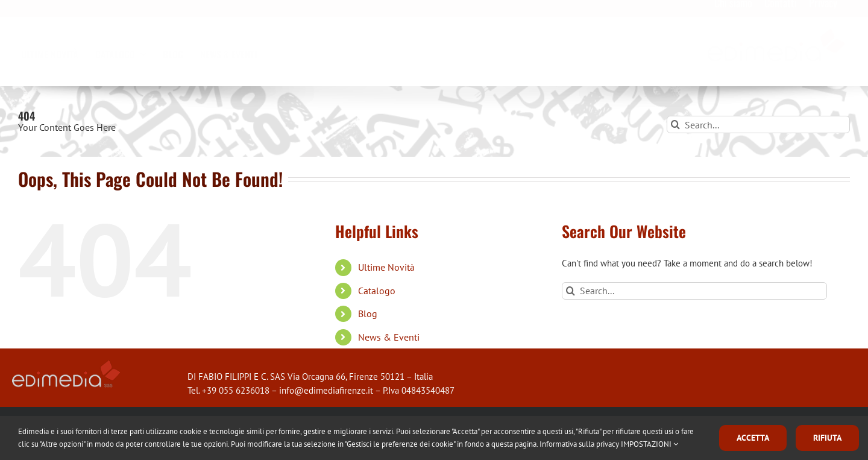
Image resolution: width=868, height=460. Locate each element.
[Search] (675, 124)
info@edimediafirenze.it (326, 390)
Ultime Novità (386, 267)
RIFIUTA (827, 438)
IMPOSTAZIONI (649, 444)
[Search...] (758, 124)
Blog (368, 313)
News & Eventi (389, 337)
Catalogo (377, 291)
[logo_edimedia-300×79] (777, 40)
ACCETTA (753, 438)
